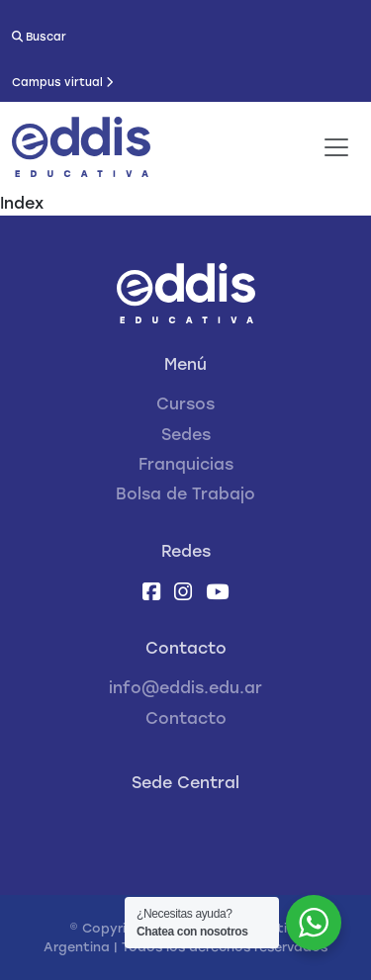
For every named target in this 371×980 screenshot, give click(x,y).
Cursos (185, 404)
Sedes (186, 435)
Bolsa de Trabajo (185, 494)
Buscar (39, 37)
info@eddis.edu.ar (185, 688)
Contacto (186, 718)
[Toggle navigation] (336, 147)
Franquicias (186, 464)
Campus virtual (62, 82)
